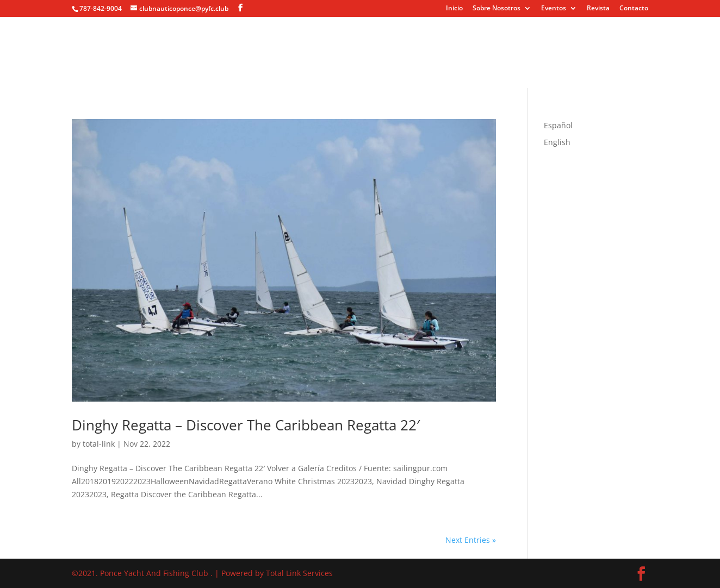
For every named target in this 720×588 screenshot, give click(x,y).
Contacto (634, 9)
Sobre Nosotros (496, 9)
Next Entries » (471, 540)
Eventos (554, 9)
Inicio (454, 9)
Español (558, 125)
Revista (598, 9)
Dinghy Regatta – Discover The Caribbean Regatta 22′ (246, 425)
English (557, 142)
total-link (99, 444)
